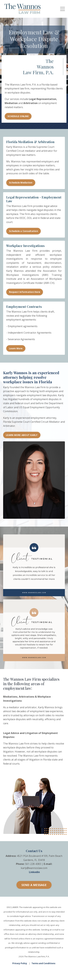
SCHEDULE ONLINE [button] (18, 116)
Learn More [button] (16, 348)
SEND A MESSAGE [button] (34, 885)
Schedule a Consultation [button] (24, 231)
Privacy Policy (20, 963)
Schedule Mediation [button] (21, 183)
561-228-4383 (33, 864)
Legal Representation (43, 99)
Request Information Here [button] (25, 292)
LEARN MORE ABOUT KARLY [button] (22, 435)
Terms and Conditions (43, 963)
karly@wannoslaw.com (34, 868)
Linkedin (34, 872)
